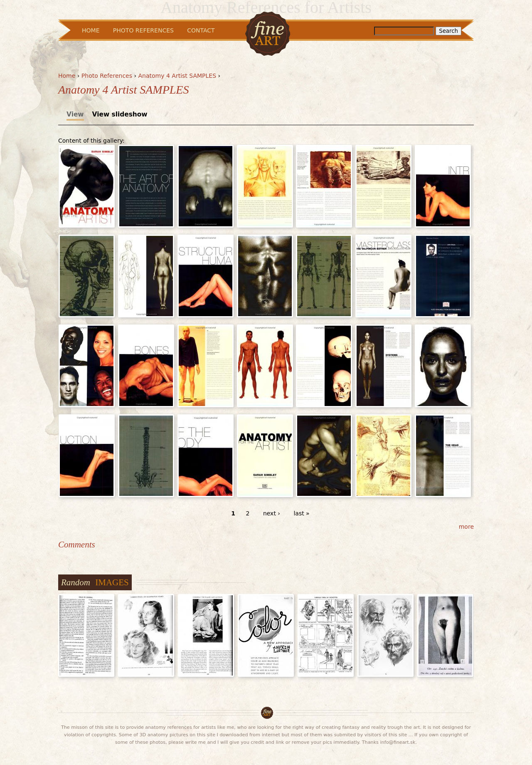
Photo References (107, 76)
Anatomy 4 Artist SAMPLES (177, 76)
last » (301, 513)
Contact (201, 30)
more (466, 527)
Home (67, 76)
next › (272, 513)
